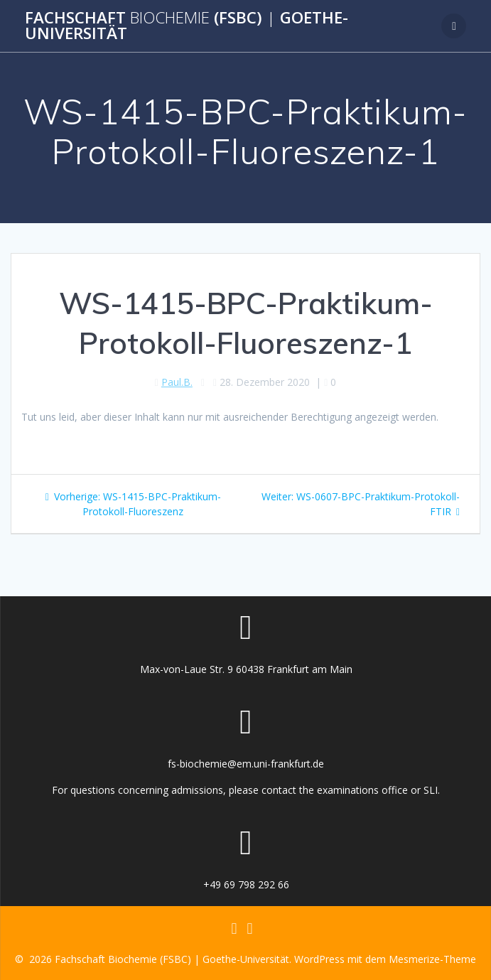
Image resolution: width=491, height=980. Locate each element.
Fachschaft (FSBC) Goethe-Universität (187, 26)
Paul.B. (177, 382)
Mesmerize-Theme (432, 959)
